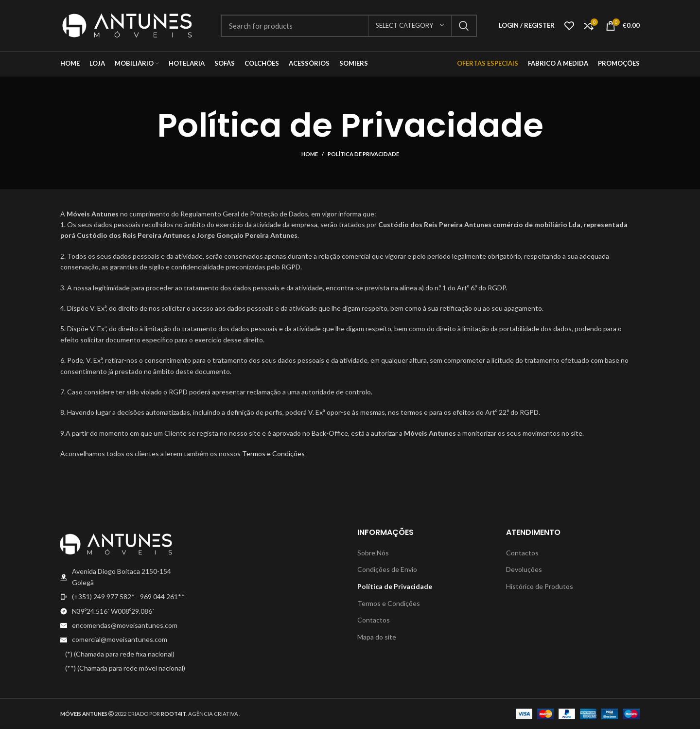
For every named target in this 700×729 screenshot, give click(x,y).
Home (310, 154)
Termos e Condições (273, 453)
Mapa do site (377, 637)
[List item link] (127, 597)
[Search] (349, 26)
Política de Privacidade (395, 586)
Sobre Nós (373, 553)
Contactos (374, 620)
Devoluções (524, 569)
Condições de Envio (387, 569)
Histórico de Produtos (540, 586)
